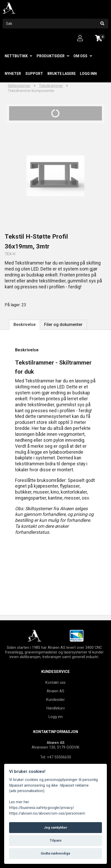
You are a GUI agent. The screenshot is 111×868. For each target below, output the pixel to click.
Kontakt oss (55, 682)
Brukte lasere (62, 74)
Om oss (80, 56)
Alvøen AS (55, 691)
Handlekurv (56, 708)
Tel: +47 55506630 (56, 757)
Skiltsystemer (19, 86)
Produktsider (51, 56)
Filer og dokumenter (63, 325)
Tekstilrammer (51, 86)
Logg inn (88, 74)
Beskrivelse (25, 325)
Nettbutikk (16, 56)
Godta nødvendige (55, 853)
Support (34, 74)
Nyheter (13, 74)
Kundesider (55, 700)
